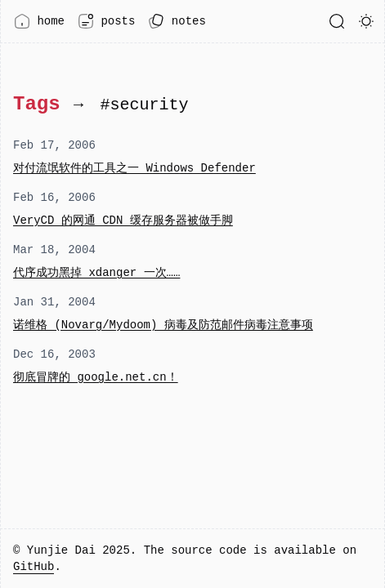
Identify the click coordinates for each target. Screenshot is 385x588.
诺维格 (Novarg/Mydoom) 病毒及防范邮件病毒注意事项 (163, 325)
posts (106, 21)
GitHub (34, 566)
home (39, 21)
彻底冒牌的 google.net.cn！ (96, 377)
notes (177, 21)
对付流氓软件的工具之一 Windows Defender (134, 168)
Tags (37, 104)
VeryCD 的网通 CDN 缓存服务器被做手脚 (123, 220)
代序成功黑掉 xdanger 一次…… (96, 272)
